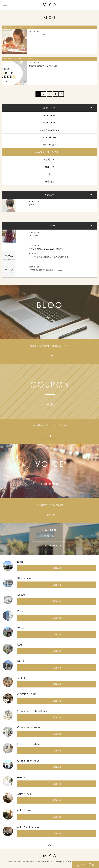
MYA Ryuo (50, 123)
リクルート (49, 174)
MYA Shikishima (49, 130)
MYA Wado (49, 145)
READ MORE (49, 545)
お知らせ (50, 167)
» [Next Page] (61, 94)
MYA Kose (49, 115)
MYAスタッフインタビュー (49, 152)
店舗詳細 (57, 568)
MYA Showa (49, 137)
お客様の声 (49, 159)
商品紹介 (50, 181)
